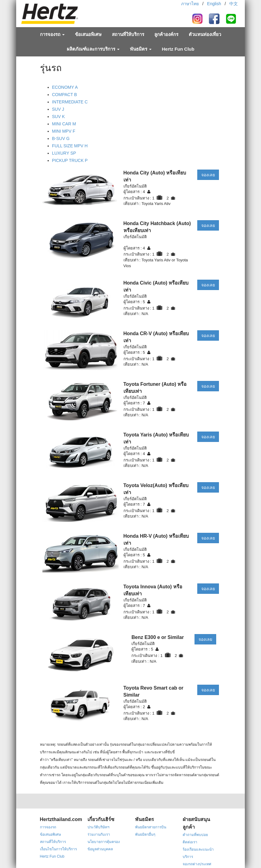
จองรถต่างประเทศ (197, 864)
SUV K (59, 117)
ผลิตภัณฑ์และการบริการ (93, 49)
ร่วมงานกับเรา (99, 834)
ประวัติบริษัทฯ (98, 827)
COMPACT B (65, 95)
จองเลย (208, 175)
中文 (234, 4)
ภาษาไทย (190, 4)
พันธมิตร (141, 49)
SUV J (58, 109)
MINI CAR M (64, 124)
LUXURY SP (64, 153)
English (214, 4)
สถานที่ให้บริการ (128, 34)
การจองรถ (52, 34)
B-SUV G (61, 138)
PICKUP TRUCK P (70, 160)
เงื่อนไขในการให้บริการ (58, 849)
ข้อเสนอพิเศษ (88, 34)
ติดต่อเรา (190, 842)
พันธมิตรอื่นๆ (145, 834)
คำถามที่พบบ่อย (195, 835)
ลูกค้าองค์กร (166, 34)
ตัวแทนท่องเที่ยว (205, 34)
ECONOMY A (65, 87)
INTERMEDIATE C (70, 102)
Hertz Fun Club (178, 49)
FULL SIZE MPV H (70, 146)
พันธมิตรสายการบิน (151, 827)
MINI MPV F (64, 131)
